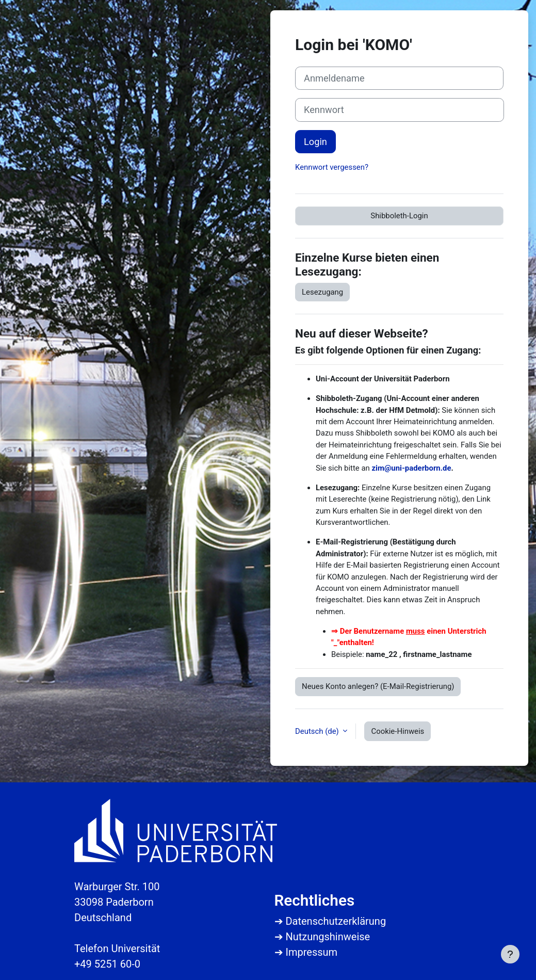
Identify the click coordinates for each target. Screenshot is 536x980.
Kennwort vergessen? (332, 167)
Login (315, 142)
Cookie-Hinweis (397, 731)
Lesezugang (322, 292)
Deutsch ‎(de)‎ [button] (318, 731)
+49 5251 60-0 (107, 964)
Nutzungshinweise (328, 937)
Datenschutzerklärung (336, 921)
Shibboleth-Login (399, 216)
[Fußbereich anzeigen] (510, 954)
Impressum (311, 952)
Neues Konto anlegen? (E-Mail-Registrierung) (378, 686)
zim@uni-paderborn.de (412, 468)
